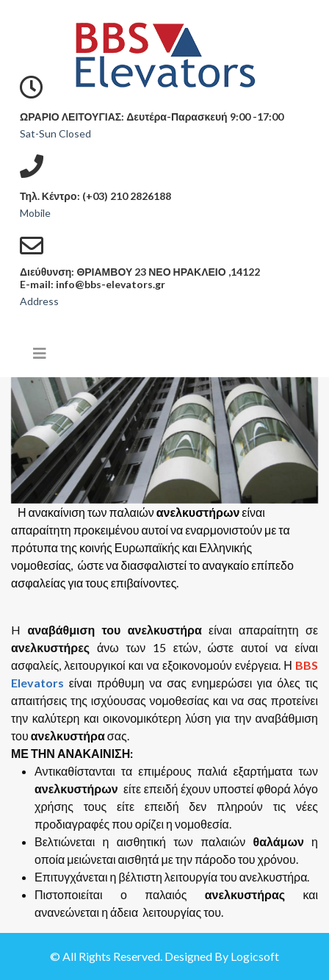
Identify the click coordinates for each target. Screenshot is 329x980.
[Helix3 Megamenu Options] (40, 353)
